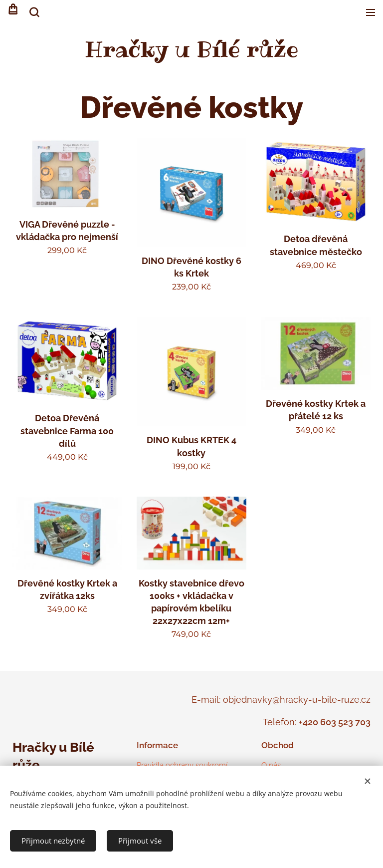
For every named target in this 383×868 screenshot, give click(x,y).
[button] (33, 12)
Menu (371, 12)
